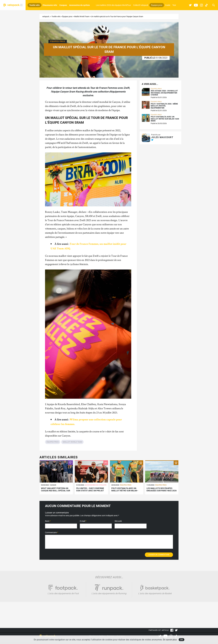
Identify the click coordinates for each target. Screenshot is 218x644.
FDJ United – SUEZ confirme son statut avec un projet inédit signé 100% (90, 491)
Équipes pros (157, 5)
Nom (48, 521)
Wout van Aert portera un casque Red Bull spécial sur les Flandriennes (56, 491)
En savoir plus (170, 640)
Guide (168, 5)
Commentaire (52, 532)
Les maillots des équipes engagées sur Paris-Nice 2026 (162, 489)
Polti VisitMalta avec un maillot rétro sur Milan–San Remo (165, 119)
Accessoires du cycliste (80, 5)
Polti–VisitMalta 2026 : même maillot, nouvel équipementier (164, 106)
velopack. (46, 16)
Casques (63, 5)
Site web (118, 521)
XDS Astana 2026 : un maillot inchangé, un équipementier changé (164, 93)
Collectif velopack (141, 5)
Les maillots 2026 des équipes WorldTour (113, 5)
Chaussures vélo (50, 5)
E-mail (83, 521)
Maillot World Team (82, 16)
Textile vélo (34, 5)
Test (174, 5)
